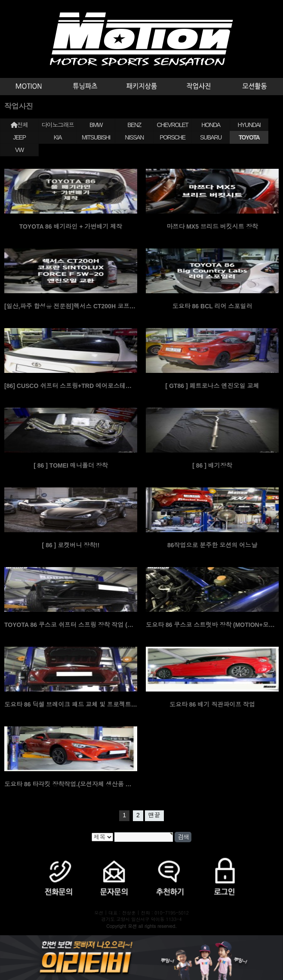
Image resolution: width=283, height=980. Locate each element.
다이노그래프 (58, 125)
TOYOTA (249, 137)
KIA (58, 137)
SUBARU (211, 137)
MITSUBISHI (96, 137)
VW (19, 150)
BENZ (134, 125)
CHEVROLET (173, 125)
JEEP (19, 137)
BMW (96, 125)
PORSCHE (172, 137)
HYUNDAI (249, 125)
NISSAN (134, 137)
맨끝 (154, 815)
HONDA (211, 125)
